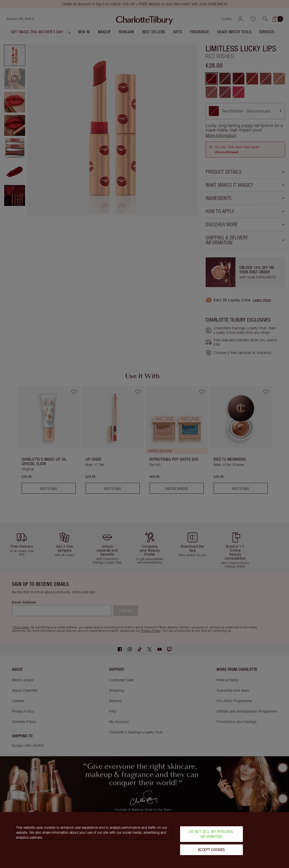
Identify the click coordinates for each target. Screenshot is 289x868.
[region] (144, 840)
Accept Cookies (211, 850)
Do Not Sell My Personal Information (211, 834)
